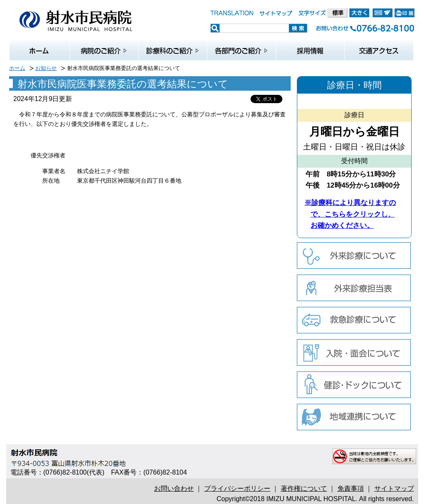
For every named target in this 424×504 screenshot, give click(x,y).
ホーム (17, 68)
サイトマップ (394, 488)
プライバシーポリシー (237, 488)
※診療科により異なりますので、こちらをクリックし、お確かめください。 (350, 214)
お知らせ (46, 68)
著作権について (304, 488)
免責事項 (351, 488)
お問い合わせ (174, 488)
